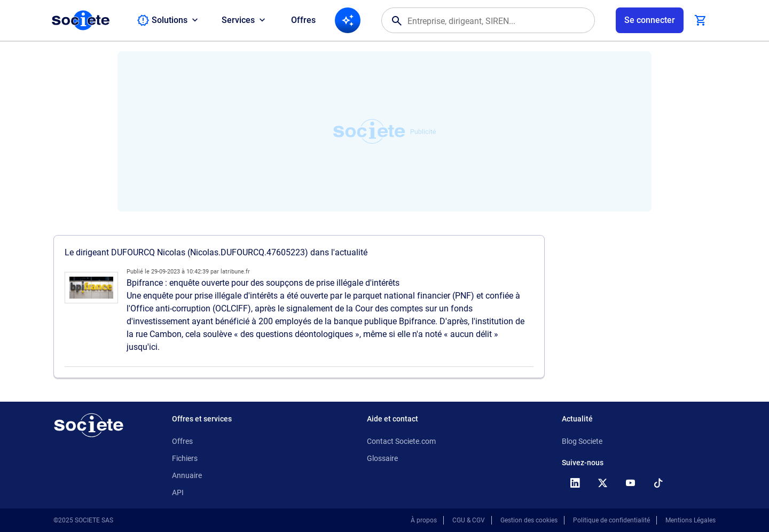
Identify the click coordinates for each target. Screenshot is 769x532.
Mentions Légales (690, 520)
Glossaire (382, 458)
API (178, 492)
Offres (303, 20)
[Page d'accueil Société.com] (81, 20)
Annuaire (187, 475)
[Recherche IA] (348, 20)
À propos (424, 520)
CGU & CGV (469, 520)
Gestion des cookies (529, 520)
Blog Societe (582, 441)
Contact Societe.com (401, 441)
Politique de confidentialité (611, 520)
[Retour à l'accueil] (89, 425)
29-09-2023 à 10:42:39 (180, 272)
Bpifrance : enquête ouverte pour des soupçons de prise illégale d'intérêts (263, 283)
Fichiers (185, 458)
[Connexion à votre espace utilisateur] (650, 20)
